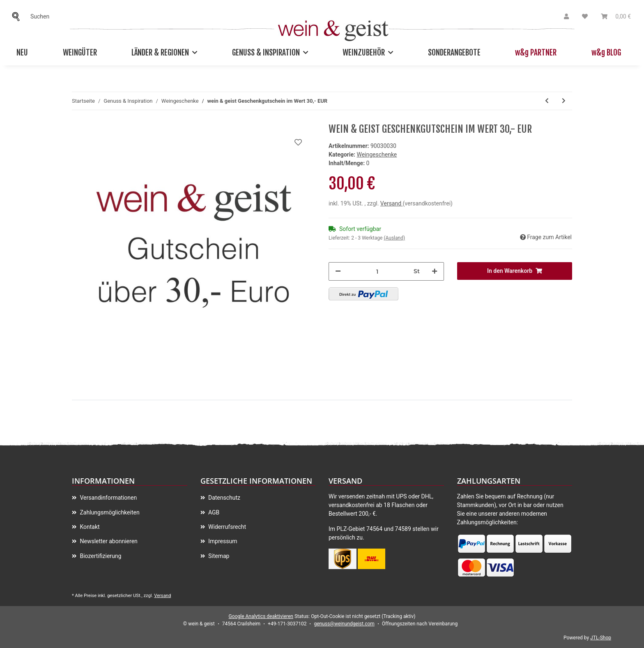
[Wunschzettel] (585, 17)
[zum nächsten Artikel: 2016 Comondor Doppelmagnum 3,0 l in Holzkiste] (564, 101)
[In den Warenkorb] (515, 271)
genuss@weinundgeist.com (344, 624)
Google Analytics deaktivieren (261, 616)
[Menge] (377, 271)
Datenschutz (224, 498)
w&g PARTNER (536, 53)
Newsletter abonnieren (108, 541)
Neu (22, 53)
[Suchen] (18, 17)
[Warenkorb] (616, 17)
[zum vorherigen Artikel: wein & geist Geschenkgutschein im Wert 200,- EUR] (547, 101)
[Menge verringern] (338, 271)
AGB (213, 512)
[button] (566, 17)
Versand (392, 203)
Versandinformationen (108, 498)
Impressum (222, 541)
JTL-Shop (601, 638)
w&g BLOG (606, 53)
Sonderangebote (454, 53)
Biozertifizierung (100, 556)
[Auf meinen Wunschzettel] (298, 142)
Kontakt (89, 527)
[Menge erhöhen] (435, 271)
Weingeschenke (377, 155)
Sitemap (218, 556)
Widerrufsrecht (227, 527)
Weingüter (80, 53)
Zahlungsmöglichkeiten (109, 512)
